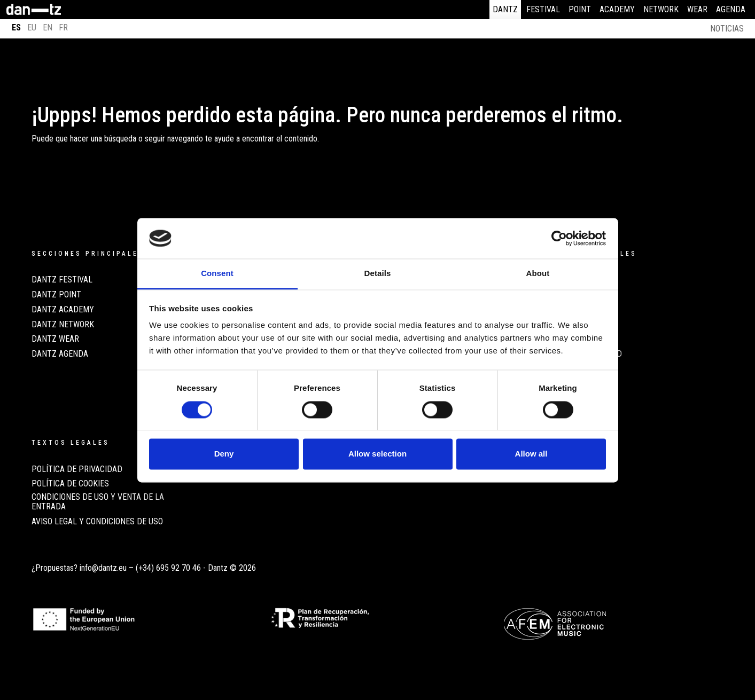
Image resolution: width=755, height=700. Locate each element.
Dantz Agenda (60, 354)
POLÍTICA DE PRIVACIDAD (77, 469)
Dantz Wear (55, 339)
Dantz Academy (63, 310)
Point (580, 9)
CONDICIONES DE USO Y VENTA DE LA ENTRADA (98, 502)
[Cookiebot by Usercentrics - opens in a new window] (559, 238)
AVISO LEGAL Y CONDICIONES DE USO (97, 522)
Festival (543, 9)
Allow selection (377, 454)
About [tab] (538, 274)
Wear (697, 9)
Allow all (531, 454)
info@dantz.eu (103, 568)
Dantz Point (56, 295)
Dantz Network (63, 325)
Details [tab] (378, 274)
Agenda (731, 9)
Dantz (505, 9)
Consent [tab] (217, 274)
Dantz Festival (62, 280)
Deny (224, 454)
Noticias (727, 29)
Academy (617, 9)
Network (661, 9)
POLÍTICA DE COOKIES (70, 484)
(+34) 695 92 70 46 (168, 568)
